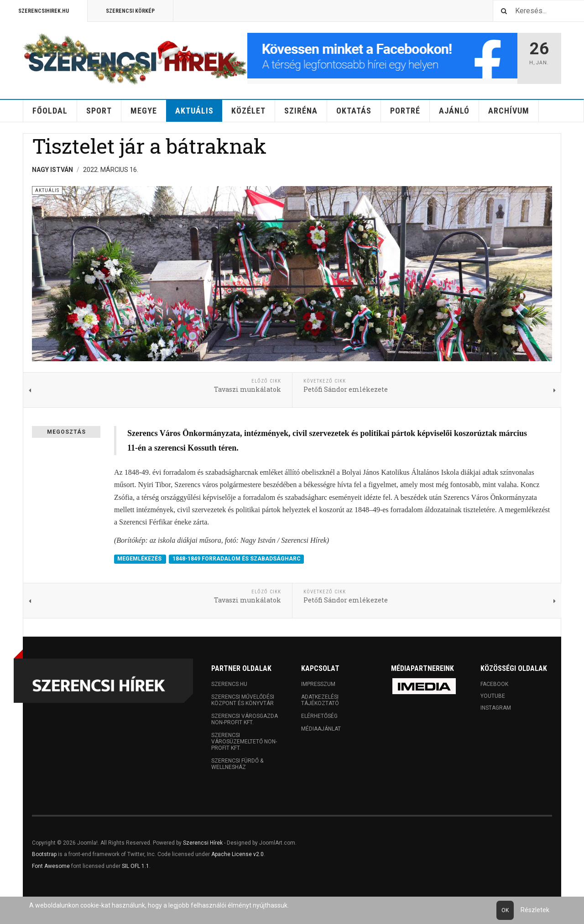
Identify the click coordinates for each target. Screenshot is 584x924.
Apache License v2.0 (237, 854)
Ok (505, 910)
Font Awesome (51, 866)
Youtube (493, 696)
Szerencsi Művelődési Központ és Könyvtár (243, 700)
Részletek (535, 910)
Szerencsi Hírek (203, 843)
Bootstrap (44, 854)
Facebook (494, 684)
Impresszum (318, 684)
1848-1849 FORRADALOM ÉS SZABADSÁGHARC (237, 559)
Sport (99, 111)
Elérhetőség (319, 716)
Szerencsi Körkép (130, 11)
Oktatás (354, 111)
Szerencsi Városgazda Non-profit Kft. (245, 719)
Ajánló (454, 111)
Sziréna (301, 111)
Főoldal (50, 111)
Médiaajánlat (321, 729)
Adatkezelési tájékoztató (320, 700)
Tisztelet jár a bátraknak (149, 146)
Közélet (248, 111)
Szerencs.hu (229, 684)
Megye (144, 111)
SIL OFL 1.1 (136, 866)
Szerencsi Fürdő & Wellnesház (237, 764)
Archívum (509, 111)
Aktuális (194, 111)
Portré (405, 111)
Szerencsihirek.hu (44, 11)
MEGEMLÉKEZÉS (140, 559)
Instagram (496, 708)
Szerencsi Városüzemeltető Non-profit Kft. (244, 742)
